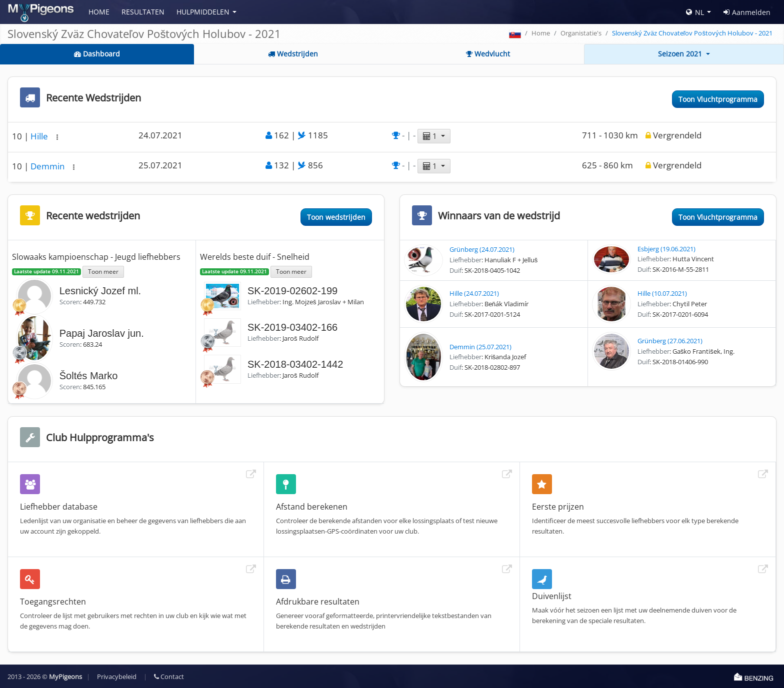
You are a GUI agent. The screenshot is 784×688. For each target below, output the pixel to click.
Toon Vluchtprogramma (718, 99)
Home (99, 12)
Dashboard (97, 54)
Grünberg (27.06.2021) (670, 341)
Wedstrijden (293, 54)
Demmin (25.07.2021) (480, 347)
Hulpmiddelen (203, 12)
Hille (40, 136)
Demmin (48, 166)
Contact (169, 677)
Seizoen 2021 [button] (681, 54)
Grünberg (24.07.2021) (482, 249)
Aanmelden (747, 12)
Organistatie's (581, 33)
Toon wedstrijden (336, 217)
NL (695, 12)
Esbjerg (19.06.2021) (666, 249)
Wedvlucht (488, 54)
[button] (57, 137)
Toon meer (103, 271)
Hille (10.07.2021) (662, 293)
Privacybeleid (117, 677)
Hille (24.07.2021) (474, 293)
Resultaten (143, 12)
